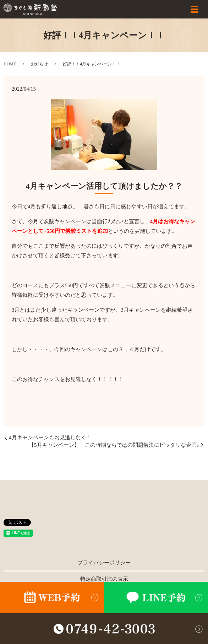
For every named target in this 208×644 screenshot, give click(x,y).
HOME (10, 64)
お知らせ (39, 64)
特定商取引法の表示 (104, 579)
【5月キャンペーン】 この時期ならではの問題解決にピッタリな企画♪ (114, 445)
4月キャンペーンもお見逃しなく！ (53, 438)
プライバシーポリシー (104, 563)
